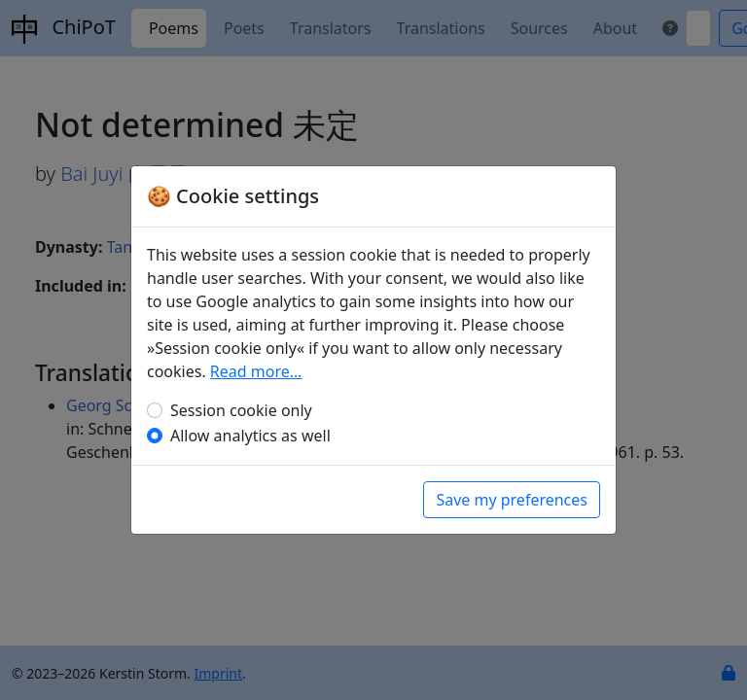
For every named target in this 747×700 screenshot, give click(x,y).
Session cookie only (241, 410)
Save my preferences (512, 500)
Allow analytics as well (250, 436)
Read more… (256, 371)
